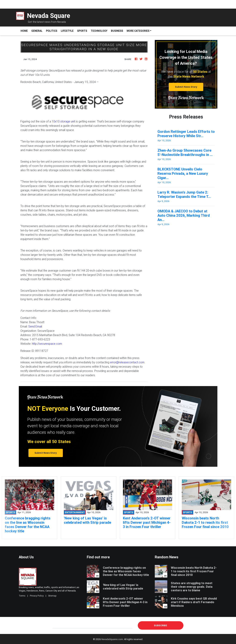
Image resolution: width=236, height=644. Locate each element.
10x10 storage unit (63, 121)
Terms (22, 596)
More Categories (138, 31)
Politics (52, 31)
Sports (82, 31)
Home (25, 31)
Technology (99, 31)
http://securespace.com (47, 344)
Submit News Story (186, 87)
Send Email (35, 326)
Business (117, 31)
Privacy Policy (37, 596)
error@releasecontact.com (127, 362)
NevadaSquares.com (112, 639)
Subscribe (160, 625)
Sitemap (52, 596)
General (37, 31)
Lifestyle (67, 31)
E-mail (57, 625)
